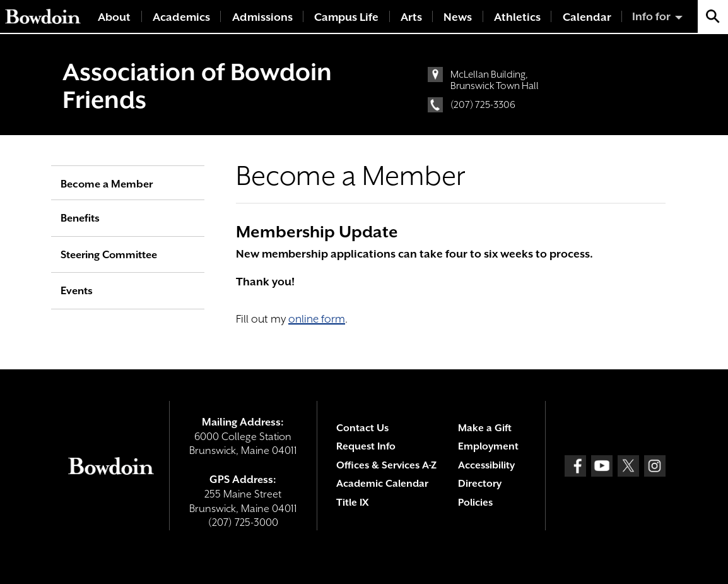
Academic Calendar (382, 484)
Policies (475, 503)
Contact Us (362, 428)
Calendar (587, 17)
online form (317, 319)
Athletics (517, 17)
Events (77, 291)
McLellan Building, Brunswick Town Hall (495, 80)
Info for (651, 16)
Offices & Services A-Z (386, 465)
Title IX (352, 503)
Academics (181, 17)
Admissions (262, 17)
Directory (480, 484)
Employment (488, 446)
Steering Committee (109, 255)
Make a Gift (485, 428)
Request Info (366, 446)
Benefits (80, 218)
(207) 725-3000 (243, 522)
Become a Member (107, 184)
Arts (411, 17)
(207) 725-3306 (483, 105)
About (114, 17)
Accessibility (486, 465)
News (458, 17)
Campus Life (346, 17)
